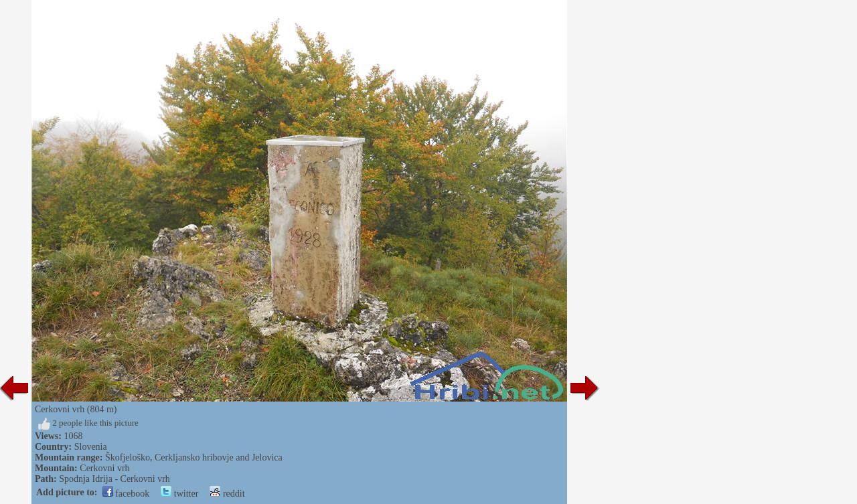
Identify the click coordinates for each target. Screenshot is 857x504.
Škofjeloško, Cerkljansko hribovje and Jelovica (194, 457)
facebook (126, 494)
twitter (179, 494)
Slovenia (91, 447)
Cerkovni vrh (104, 468)
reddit (227, 494)
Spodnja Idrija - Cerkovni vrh (114, 479)
